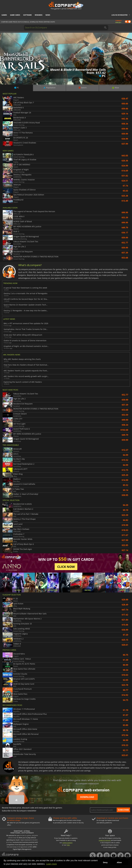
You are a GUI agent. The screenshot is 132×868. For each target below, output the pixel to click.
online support (67, 843)
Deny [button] (105, 862)
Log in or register (119, 15)
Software (27, 15)
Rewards (39, 15)
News (48, 15)
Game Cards (15, 15)
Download (87, 797)
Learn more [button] (51, 864)
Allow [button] (119, 862)
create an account (105, 840)
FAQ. (68, 845)
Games (4, 15)
